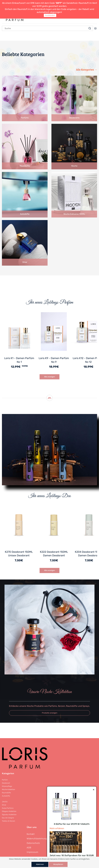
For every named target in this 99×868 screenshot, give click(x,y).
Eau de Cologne (8, 818)
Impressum (32, 852)
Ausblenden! (50, 15)
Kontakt (31, 834)
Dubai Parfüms (8, 808)
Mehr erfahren (57, 828)
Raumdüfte (6, 793)
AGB (29, 848)
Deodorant (6, 783)
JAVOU (5, 802)
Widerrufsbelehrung (37, 839)
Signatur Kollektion (9, 815)
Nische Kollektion (9, 789)
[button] (49, 713)
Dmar (4, 805)
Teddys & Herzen (9, 821)
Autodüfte (6, 796)
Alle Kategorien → (87, 69)
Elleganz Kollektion (9, 811)
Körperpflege (7, 786)
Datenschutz (33, 843)
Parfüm (5, 780)
